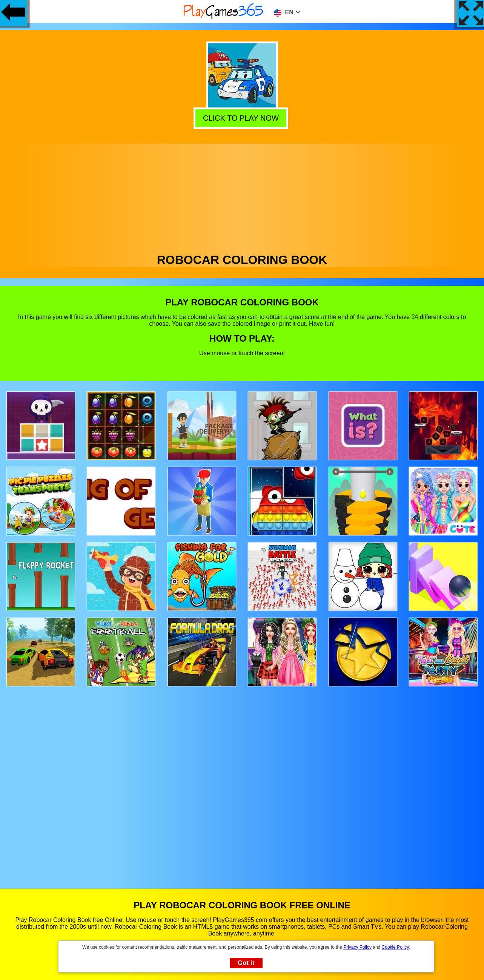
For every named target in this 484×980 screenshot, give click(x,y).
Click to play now (241, 118)
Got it (246, 963)
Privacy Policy (357, 947)
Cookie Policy (395, 947)
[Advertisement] (242, 196)
